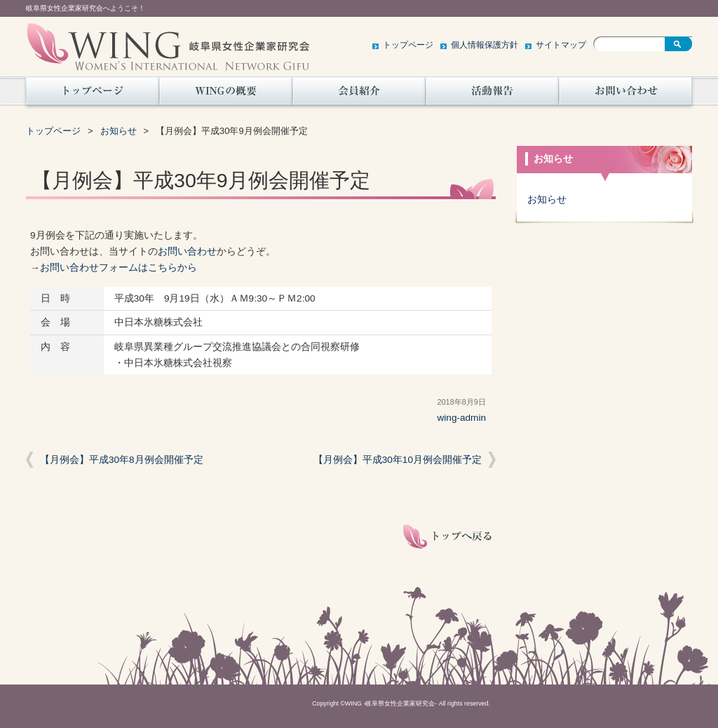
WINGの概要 (226, 95)
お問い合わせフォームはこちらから (118, 268)
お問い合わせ (625, 95)
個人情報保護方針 (485, 45)
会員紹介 (359, 95)
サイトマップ (561, 45)
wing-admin (461, 418)
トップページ (408, 45)
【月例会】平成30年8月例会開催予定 (122, 460)
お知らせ (118, 131)
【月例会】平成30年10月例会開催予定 (398, 460)
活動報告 (492, 95)
